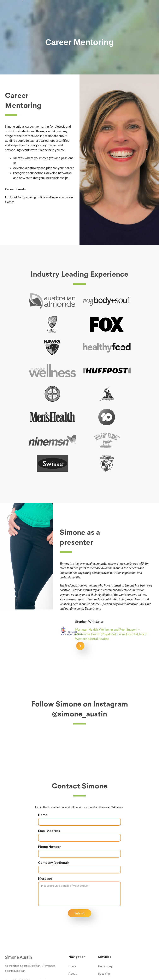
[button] (80, 530)
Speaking (104, 927)
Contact (74, 942)
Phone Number (50, 800)
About (73, 927)
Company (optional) (53, 816)
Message (45, 832)
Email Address (49, 784)
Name (43, 768)
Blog (71, 935)
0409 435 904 (19, 942)
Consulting (105, 920)
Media (102, 935)
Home (72, 920)
